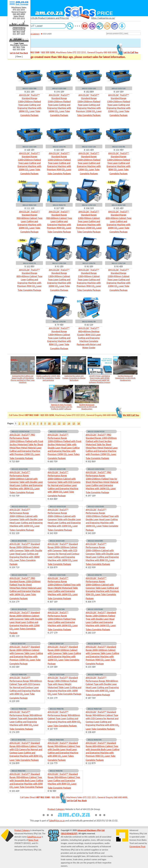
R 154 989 (119, 150)
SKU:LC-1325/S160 (57, 674)
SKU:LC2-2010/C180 (58, 469)
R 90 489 (119, 266)
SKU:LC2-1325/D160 (96, 506)
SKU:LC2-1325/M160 (96, 469)
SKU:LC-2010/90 (94, 644)
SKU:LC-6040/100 (119, 205)
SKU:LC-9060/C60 (95, 709)
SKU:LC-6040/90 (30, 263)
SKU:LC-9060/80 (56, 771)
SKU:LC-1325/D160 (95, 609)
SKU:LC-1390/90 (89, 263)
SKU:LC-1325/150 (89, 88)
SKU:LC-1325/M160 (19, 575)
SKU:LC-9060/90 (59, 205)
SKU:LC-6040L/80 (89, 322)
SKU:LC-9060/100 (29, 205)
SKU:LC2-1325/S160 (58, 575)
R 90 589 (89, 266)
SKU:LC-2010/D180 (19, 541)
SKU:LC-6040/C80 (19, 740)
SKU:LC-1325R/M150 (96, 432)
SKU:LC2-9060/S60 (19, 709)
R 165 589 (59, 150)
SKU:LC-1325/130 (89, 147)
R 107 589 (59, 208)
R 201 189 (30, 92)
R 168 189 (30, 150)
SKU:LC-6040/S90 (95, 740)
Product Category (33, 34)
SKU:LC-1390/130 (119, 263)
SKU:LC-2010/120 (57, 644)
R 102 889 (30, 266)
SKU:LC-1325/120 (119, 88)
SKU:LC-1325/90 (59, 147)
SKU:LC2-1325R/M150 (20, 432)
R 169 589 (119, 92)
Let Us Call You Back (19, 53)
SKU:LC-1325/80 (119, 147)
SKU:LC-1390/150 (89, 205)
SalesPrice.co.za (57, 821)
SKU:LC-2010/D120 (19, 609)
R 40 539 (89, 325)
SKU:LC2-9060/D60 (95, 674)
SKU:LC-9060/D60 (57, 740)
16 (79, 423)
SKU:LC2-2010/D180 (20, 469)
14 (69, 423)
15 (74, 423)
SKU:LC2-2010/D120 (20, 506)
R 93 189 (59, 266)
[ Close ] (19, 57)
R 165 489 (89, 150)
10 (49, 423)
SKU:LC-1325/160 (59, 88)
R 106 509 (89, 208)
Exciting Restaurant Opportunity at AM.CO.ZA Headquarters (125, 378)
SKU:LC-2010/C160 (57, 541)
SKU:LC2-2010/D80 (95, 541)
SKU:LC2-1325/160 (57, 609)
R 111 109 (30, 208)
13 (64, 423)
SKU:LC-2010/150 (18, 644)
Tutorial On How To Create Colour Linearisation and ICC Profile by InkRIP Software (61, 407)
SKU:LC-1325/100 (29, 147)
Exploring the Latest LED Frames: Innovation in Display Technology (74, 378)
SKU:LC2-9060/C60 (19, 674)
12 (59, 423)
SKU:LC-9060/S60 (18, 771)
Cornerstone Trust (137, 846)
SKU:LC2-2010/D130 (58, 506)
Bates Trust (33, 840)
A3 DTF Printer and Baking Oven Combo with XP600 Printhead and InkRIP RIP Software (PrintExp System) (100, 379)
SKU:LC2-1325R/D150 (58, 432)
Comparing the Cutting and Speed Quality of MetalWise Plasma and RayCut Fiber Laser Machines (23, 379)
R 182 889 (89, 92)
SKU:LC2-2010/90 (95, 575)
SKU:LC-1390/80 (59, 322)
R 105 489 (119, 208)
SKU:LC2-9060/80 (57, 709)
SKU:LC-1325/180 (29, 88)
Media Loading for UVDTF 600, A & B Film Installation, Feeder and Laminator (48, 378)
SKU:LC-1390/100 (59, 263)
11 (54, 423)
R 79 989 (59, 325)
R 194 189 (59, 92)
